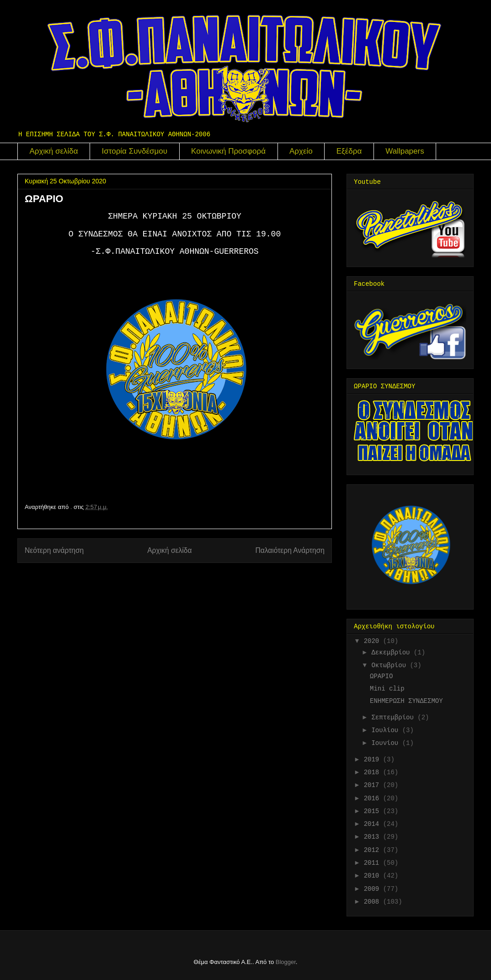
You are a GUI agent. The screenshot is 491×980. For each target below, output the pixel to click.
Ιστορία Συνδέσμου (135, 151)
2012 (374, 850)
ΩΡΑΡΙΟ (381, 676)
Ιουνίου (387, 743)
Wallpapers (405, 151)
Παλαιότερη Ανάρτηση (290, 550)
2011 (374, 863)
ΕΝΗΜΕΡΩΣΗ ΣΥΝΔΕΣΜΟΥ (406, 701)
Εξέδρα (349, 151)
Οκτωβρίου (390, 665)
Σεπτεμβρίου (394, 718)
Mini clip (387, 689)
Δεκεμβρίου (392, 653)
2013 (374, 837)
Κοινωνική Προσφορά (228, 151)
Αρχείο (301, 151)
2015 (374, 811)
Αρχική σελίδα (54, 151)
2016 (374, 798)
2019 (374, 760)
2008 (374, 902)
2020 (374, 641)
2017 (374, 785)
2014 (374, 824)
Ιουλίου (387, 730)
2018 (374, 772)
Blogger (286, 962)
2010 (374, 876)
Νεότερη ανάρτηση (54, 550)
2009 (374, 889)
